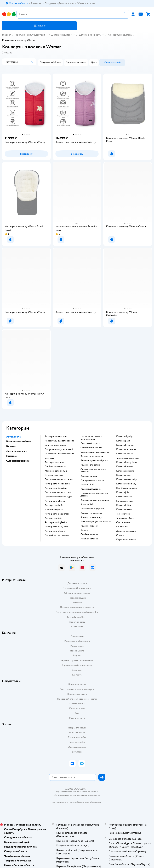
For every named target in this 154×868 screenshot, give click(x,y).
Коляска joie (123, 492)
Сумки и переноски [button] (18, 461)
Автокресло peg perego (57, 514)
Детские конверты (90, 35)
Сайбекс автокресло (55, 467)
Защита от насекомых (92, 456)
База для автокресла (55, 445)
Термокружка (123, 514)
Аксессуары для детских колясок (93, 470)
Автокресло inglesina (56, 522)
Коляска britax (124, 505)
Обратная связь (77, 622)
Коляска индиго (124, 454)
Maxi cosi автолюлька (56, 471)
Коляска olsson (124, 510)
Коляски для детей (90, 465)
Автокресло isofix (54, 505)
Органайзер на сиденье (57, 535)
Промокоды (77, 603)
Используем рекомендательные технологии (77, 795)
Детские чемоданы (126, 531)
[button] (40, 26)
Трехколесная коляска (128, 458)
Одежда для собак (77, 747)
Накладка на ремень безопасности (91, 438)
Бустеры (49, 458)
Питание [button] (11, 456)
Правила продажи (77, 598)
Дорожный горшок (91, 443)
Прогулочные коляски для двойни (94, 494)
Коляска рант (123, 441)
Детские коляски (62, 35)
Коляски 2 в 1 (87, 485)
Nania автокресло (54, 510)
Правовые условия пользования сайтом (77, 792)
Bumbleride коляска (127, 488)
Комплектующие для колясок (96, 522)
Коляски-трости (89, 476)
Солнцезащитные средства (95, 452)
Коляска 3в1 (87, 504)
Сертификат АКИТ (77, 617)
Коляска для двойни (91, 489)
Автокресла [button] (13, 437)
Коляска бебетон (125, 445)
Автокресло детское (56, 436)
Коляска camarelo (125, 471)
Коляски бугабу (124, 436)
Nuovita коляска (125, 501)
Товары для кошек (77, 728)
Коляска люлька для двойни (95, 500)
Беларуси (96, 802)
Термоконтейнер (125, 518)
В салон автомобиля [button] (18, 441)
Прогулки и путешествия (30, 35)
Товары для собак (77, 737)
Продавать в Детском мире (77, 588)
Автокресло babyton (56, 488)
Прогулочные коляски (92, 480)
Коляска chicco (124, 497)
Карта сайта (77, 627)
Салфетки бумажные (91, 448)
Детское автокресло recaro (59, 479)
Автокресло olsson (55, 531)
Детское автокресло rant (58, 492)
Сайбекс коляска (89, 534)
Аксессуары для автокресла (59, 441)
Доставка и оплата (77, 583)
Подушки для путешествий (59, 449)
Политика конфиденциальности (77, 607)
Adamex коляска (89, 539)
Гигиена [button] (11, 446)
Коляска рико (123, 475)
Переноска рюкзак (126, 540)
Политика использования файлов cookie (77, 612)
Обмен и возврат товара (77, 593)
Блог (77, 713)
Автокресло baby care (56, 527)
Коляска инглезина (126, 449)
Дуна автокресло (54, 475)
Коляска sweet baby (126, 479)
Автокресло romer (54, 462)
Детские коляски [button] (17, 451)
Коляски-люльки (89, 526)
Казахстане (83, 802)
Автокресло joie (53, 518)
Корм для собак (77, 742)
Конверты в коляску (120, 35)
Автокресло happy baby (57, 484)
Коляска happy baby (127, 462)
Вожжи (84, 530)
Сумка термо (123, 522)
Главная (7, 35)
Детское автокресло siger (58, 497)
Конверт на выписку (91, 513)
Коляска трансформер (92, 509)
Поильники (122, 527)
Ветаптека (77, 752)
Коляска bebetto (125, 467)
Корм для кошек (77, 732)
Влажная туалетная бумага (94, 461)
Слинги (120, 535)
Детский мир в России (64, 802)
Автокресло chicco (55, 501)
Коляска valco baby (126, 484)
